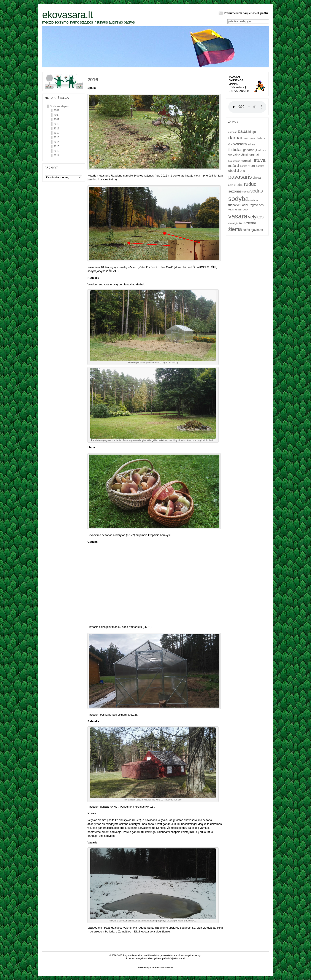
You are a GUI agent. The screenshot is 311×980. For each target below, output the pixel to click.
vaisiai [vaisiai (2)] (233, 209)
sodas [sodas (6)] (257, 191)
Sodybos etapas (59, 106)
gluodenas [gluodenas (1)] (260, 150)
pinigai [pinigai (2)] (257, 178)
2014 (56, 142)
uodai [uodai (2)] (244, 205)
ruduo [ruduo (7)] (250, 184)
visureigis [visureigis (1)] (233, 223)
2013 (56, 137)
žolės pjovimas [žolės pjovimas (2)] (253, 230)
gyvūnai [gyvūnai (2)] (243, 154)
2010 (56, 124)
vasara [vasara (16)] (238, 216)
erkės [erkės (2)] (251, 144)
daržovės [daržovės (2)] (249, 138)
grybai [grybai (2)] (232, 154)
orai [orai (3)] (243, 171)
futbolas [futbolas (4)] (235, 150)
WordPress (155, 968)
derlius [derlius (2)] (260, 138)
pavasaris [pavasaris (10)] (240, 177)
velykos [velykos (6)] (256, 217)
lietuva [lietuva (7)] (259, 160)
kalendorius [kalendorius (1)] (234, 161)
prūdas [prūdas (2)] (239, 185)
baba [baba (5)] (243, 131)
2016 (56, 151)
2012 (56, 133)
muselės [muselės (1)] (260, 166)
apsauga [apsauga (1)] (233, 132)
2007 (56, 110)
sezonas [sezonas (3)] (235, 191)
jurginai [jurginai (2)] (254, 154)
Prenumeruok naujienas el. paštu (246, 13)
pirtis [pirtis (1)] (231, 185)
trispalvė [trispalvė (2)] (234, 205)
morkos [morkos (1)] (243, 166)
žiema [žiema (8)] (235, 229)
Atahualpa (168, 968)
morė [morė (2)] (251, 166)
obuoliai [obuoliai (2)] (234, 171)
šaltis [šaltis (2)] (242, 223)
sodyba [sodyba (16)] (239, 199)
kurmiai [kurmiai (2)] (246, 161)
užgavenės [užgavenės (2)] (256, 205)
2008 (56, 115)
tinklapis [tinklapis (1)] (254, 200)
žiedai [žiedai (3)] (251, 223)
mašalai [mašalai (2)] (234, 166)
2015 (56, 146)
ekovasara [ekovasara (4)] (238, 144)
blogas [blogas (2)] (253, 132)
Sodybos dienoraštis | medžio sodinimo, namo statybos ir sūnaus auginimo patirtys (162, 955)
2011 (56, 129)
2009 (56, 119)
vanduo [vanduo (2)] (243, 209)
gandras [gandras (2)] (249, 150)
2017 (56, 155)
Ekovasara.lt (67, 15)
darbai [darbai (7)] (235, 138)
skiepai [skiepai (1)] (246, 192)
